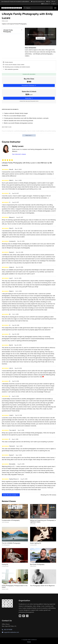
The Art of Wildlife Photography (11, 543)
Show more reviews (11, 495)
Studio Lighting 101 (36, 543)
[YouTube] (20, 616)
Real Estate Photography (37, 564)
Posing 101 (5, 564)
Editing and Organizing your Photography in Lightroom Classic (43, 521)
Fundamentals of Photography (11, 520)
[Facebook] (24, 616)
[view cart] (54, 1)
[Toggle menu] (55, 8)
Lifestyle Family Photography (8, 31)
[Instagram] (27, 616)
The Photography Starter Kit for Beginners (42, 586)
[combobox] (38, 8)
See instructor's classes (19, 154)
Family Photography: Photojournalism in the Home (15, 586)
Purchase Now (41, 38)
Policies (29, 642)
